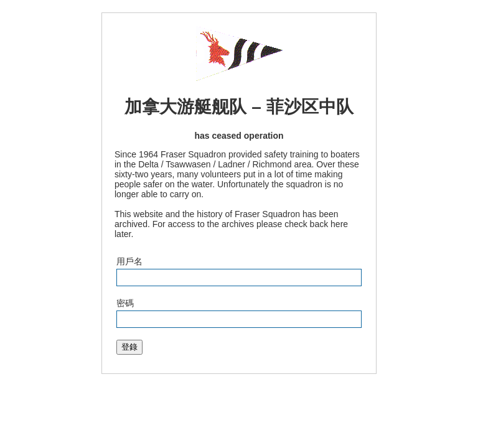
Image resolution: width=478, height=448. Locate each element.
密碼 (125, 303)
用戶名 (129, 261)
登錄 (129, 347)
